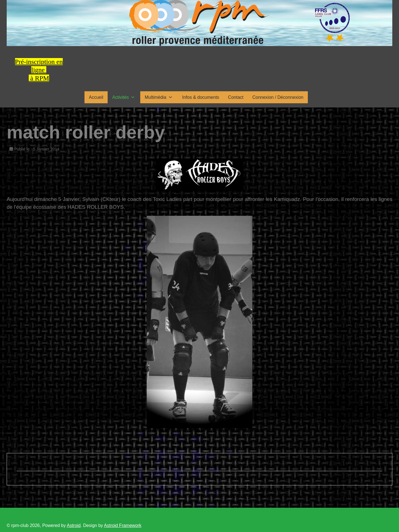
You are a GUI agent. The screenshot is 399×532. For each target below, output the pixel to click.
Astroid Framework (123, 525)
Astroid (74, 525)
